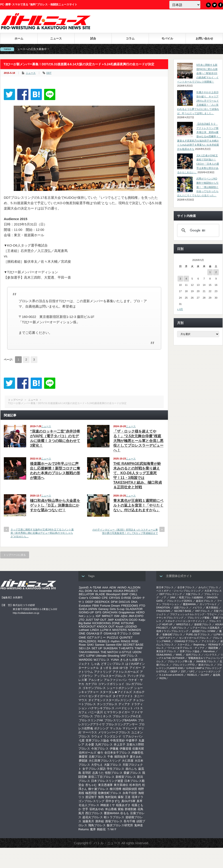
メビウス (197, 608)
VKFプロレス (129, 656)
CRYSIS (115, 598)
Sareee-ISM (114, 645)
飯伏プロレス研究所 (120, 825)
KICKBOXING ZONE (106, 623)
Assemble (106, 591)
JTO (82, 620)
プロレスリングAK (91, 720)
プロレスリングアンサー (122, 724)
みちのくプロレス (208, 587)
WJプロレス (102, 660)
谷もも (125, 813)
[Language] (185, 5)
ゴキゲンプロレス (94, 688)
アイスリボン (209, 641)
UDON (137, 652)
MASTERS (120, 630)
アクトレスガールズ (126, 672)
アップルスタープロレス (110, 676)
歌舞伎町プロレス (110, 793)
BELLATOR (86, 594)
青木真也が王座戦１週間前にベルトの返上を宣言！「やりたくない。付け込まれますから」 (138, 505)
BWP (125, 594)
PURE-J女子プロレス (198, 634)
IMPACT (107, 616)
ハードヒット (124, 708)
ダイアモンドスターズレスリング (110, 700)
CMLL (133, 594)
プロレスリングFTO (183, 665)
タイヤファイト (123, 696)
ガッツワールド (208, 604)
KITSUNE (128, 623)
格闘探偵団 (130, 789)
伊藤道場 (125, 749)
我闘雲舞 (213, 648)
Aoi (95, 591)
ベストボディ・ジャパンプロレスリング (178, 591)
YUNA (115, 660)
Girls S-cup (117, 609)
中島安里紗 (117, 740)
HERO (140, 612)
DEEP (89, 602)
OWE (82, 637)
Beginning (199, 645)
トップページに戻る (15, 555)
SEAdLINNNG (164, 655)
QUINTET (126, 637)
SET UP (97, 648)
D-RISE (126, 598)
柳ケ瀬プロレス (98, 789)
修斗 (100, 753)
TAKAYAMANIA (89, 652)
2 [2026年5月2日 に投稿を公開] (216, 272)
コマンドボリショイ (111, 684)
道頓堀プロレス (203, 624)
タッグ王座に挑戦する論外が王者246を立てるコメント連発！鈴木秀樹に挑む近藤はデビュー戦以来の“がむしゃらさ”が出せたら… (42, 533)
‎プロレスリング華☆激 (180, 661)
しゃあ (95, 664)
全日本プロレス (186, 587)
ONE (82, 633)
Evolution (85, 606)
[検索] (197, 230)
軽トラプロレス (114, 817)
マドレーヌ (130, 728)
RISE (135, 641)
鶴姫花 (101, 829)
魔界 (93, 829)
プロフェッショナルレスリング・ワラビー (193, 614)
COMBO (95, 598)
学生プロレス (116, 769)
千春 (110, 757)
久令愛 (90, 744)
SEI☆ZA (85, 648)
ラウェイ (97, 736)
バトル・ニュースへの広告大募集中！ (38, 49)
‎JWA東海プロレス (206, 661)
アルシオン (95, 680)
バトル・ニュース (107, 843)
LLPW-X (106, 630)
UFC (82, 656)
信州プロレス (193, 655)
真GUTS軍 (128, 801)
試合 (93, 38)
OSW (136, 633)
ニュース (56, 38)
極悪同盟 (91, 793)
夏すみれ (136, 757)
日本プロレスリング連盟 (107, 781)
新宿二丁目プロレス (101, 777)
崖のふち (131, 769)
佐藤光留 (138, 749)
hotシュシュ (87, 616)
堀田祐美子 (121, 757)
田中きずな (113, 801)
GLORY (205, 675)
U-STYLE (125, 652)
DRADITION (163, 608)
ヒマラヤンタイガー (117, 712)
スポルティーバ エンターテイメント (185, 621)
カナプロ (91, 684)
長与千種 (129, 821)
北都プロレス (97, 757)
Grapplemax (127, 612)
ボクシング (101, 728)
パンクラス (211, 655)
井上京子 (120, 744)
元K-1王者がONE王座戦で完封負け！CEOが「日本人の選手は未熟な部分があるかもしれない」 (198, 164)
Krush (120, 626)
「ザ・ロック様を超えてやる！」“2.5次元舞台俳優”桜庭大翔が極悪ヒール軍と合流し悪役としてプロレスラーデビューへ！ (138, 441)
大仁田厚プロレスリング (105, 761)
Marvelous (209, 651)
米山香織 (111, 809)
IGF (98, 616)
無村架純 (111, 797)
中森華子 (132, 740)
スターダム (183, 645)
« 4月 (180, 309)
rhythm (115, 641)
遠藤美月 (88, 821)
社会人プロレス (89, 805)
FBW (96, 606)
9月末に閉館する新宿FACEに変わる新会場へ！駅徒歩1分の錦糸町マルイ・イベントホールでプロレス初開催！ (198, 73)
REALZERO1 (88, 641)
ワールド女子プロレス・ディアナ (186, 648)
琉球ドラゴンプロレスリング (172, 631)
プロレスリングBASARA (121, 720)
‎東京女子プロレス (166, 651)
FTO (142, 606)
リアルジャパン (133, 736)
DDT (49, 73)
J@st (124, 616)
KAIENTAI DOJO (126, 620)
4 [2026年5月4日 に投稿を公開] (186, 279)
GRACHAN (110, 612)
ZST (183, 671)
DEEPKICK (102, 602)
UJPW (90, 656)
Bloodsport (113, 594)
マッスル (116, 728)
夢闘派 (83, 761)
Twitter (214, 5)
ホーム (19, 38)
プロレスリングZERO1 (179, 601)
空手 (85, 809)
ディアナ (124, 704)
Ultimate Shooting (107, 656)
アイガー (135, 668)
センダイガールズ (100, 696)
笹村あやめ (97, 809)
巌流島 (217, 675)
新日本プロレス (165, 587)
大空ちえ (97, 765)
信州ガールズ (88, 753)
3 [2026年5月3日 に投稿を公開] (180, 279)
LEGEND (131, 626)
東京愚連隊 (105, 785)
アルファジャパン (116, 680)
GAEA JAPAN (88, 609)
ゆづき (124, 668)
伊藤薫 (114, 749)
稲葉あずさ (123, 805)
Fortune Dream (110, 606)
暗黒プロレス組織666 (191, 597)
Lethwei (84, 630)
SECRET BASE (133, 645)
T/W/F (139, 648)
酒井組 (100, 821)
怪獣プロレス (114, 773)
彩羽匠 (87, 773)
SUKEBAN (111, 648)
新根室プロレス (126, 777)
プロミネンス (103, 716)
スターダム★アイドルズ (116, 692)
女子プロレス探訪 (94, 769)
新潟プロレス (206, 665)
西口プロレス (94, 813)
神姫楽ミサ (108, 805)
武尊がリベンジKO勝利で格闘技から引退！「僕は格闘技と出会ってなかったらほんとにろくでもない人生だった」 (198, 187)
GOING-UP (86, 612)
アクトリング (103, 672)
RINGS (126, 641)
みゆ (116, 668)
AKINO (122, 587)
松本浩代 (135, 785)
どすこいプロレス (113, 664)
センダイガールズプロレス (194, 638)
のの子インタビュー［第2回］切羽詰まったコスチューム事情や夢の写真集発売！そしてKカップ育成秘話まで (125, 531)
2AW (173, 597)
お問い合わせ (204, 38)
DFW (114, 602)
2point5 (84, 587)
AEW (113, 587)
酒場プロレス (114, 821)
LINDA (95, 630)
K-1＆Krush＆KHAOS (171, 675)
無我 (101, 797)
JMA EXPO (136, 616)
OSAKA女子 (94, 633)
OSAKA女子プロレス (118, 633)
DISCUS (124, 602)
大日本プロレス (213, 591)
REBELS (104, 641)
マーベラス (90, 732)
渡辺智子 (91, 797)
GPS (98, 612)
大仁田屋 (128, 761)
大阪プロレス (113, 765)
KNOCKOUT (87, 626)
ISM (117, 616)
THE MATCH (109, 652)
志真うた (98, 773)
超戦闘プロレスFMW (204, 631)
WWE (179, 655)
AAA (105, 587)
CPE (105, 598)
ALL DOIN (86, 591)
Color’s (84, 598)
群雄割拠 (131, 809)
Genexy (103, 609)
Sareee (100, 645)
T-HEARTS (126, 648)
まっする (106, 668)
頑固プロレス (181, 608)
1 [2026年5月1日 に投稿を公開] (210, 272)
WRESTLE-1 (183, 624)
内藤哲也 (137, 753)
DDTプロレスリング (171, 594)
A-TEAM (95, 587)
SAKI (90, 645)
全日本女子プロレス (117, 753)
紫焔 (121, 809)
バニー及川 (95, 712)
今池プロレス (100, 749)
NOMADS (134, 630)
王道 (128, 797)
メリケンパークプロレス (114, 732)
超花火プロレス (93, 817)
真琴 (139, 801)
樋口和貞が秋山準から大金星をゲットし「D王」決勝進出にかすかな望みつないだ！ (55, 505)
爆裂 (121, 797)
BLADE (100, 594)
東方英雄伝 (121, 785)
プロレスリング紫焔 (198, 618)
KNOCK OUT (106, 626)
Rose (82, 645)
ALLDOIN (134, 587)
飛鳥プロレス (97, 825)
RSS (208, 5)
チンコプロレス (107, 704)
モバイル (167, 38)
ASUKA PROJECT (125, 591)
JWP (111, 620)
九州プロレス (104, 744)
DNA (134, 602)
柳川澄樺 (116, 789)
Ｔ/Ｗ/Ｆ (112, 829)
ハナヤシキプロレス (101, 708)
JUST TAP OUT (96, 620)
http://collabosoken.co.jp (26, 613)
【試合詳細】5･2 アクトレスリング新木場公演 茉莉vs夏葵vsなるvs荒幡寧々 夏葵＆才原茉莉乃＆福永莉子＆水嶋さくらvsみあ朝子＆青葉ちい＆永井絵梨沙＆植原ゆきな (199, 136)
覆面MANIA (111, 813)
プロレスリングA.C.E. (127, 716)
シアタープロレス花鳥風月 (205, 628)
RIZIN (163, 678)
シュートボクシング (120, 688)
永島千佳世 (130, 793)
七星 (82, 740)
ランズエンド (113, 736)
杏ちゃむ (91, 785)
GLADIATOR (134, 609)
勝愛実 (83, 757)
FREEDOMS (130, 606)
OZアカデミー (96, 637)
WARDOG (86, 660)
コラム (130, 38)
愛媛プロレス (132, 773)
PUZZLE (113, 637)
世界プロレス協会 (97, 740)
